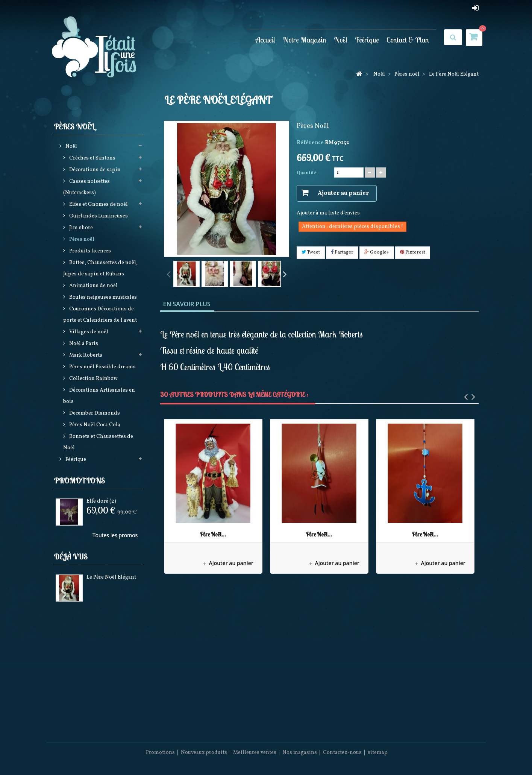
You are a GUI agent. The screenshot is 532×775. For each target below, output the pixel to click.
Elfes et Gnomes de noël (98, 204)
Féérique (367, 40)
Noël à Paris (83, 344)
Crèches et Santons (92, 158)
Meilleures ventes (255, 753)
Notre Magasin (305, 40)
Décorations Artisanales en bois (99, 396)
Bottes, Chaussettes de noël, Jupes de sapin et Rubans (100, 268)
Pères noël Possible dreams (102, 367)
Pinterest (413, 252)
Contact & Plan (408, 40)
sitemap (378, 753)
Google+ (377, 252)
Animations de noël (93, 286)
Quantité (307, 173)
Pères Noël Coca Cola (94, 425)
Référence (310, 143)
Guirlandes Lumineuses (98, 216)
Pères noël (81, 239)
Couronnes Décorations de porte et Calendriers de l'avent (100, 315)
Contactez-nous (342, 753)
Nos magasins (300, 753)
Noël (341, 40)
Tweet (311, 252)
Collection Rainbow (93, 379)
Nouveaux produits (204, 753)
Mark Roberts (85, 355)
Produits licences (89, 251)
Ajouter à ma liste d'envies (328, 213)
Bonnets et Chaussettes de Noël (98, 442)
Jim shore (80, 228)
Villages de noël (88, 332)
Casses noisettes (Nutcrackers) (86, 187)
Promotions (79, 481)
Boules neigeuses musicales (102, 297)
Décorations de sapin (94, 170)
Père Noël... (213, 534)
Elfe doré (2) (101, 501)
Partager (342, 252)
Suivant (285, 274)
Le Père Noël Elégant (111, 577)
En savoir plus (187, 304)
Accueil (265, 40)
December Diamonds (94, 413)
